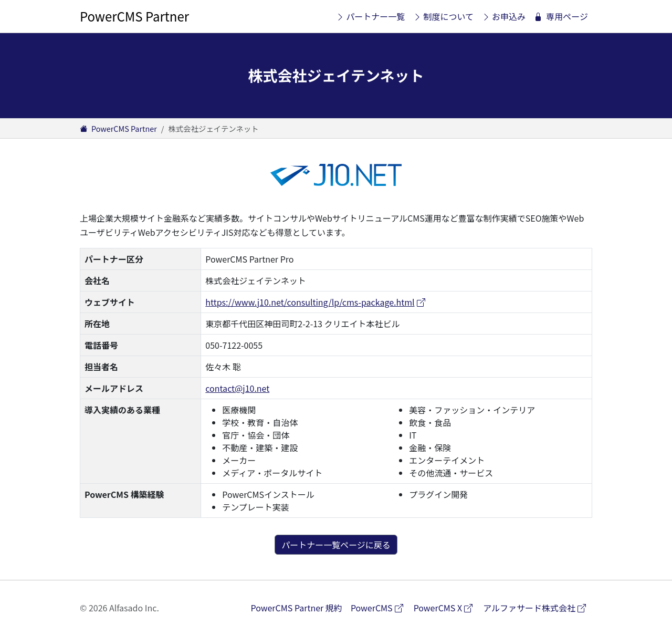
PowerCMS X (447, 607)
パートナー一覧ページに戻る (336, 545)
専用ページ (561, 16)
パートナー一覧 (370, 16)
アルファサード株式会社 (538, 607)
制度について (443, 16)
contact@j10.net (237, 388)
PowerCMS (380, 607)
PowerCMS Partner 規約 (297, 608)
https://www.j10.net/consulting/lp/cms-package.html (316, 302)
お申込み (504, 16)
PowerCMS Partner (134, 16)
